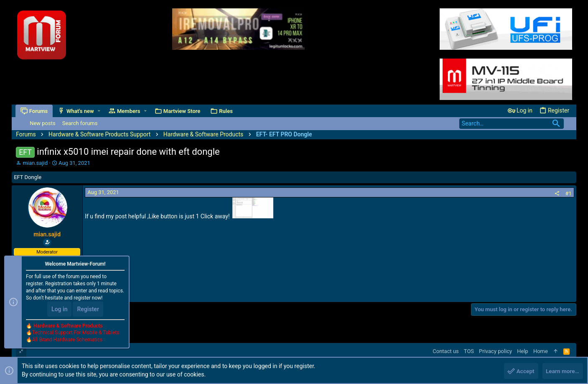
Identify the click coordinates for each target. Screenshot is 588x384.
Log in (59, 310)
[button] (99, 111)
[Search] (512, 124)
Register (88, 310)
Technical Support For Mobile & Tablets (76, 333)
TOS (469, 351)
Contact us (446, 351)
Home (541, 351)
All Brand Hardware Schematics (67, 340)
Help (523, 351)
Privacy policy (495, 351)
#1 (569, 193)
